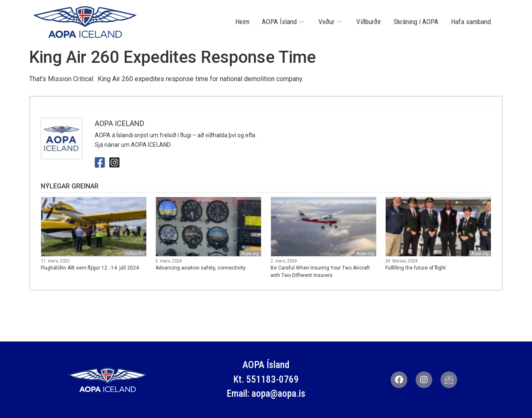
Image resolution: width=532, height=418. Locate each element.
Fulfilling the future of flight (416, 268)
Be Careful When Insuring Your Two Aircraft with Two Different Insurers (320, 272)
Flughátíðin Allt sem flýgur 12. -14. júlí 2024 (90, 268)
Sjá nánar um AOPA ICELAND (133, 145)
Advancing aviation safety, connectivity (201, 268)
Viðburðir (369, 22)
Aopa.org (250, 254)
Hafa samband (471, 22)
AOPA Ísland (284, 22)
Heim (242, 22)
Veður (331, 22)
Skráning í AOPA (416, 22)
